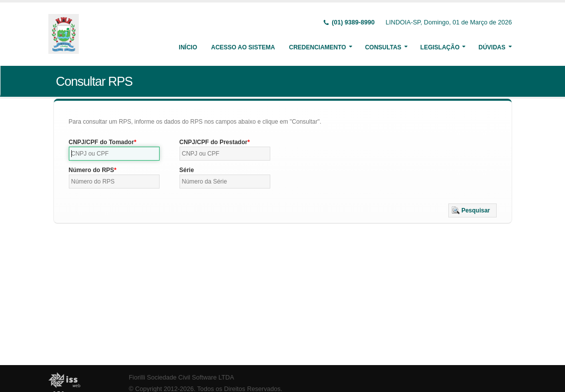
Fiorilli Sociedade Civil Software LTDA (181, 378)
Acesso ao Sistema (243, 47)
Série (187, 170)
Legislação (440, 47)
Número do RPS (92, 170)
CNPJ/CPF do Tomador (101, 142)
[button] (472, 210)
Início (188, 47)
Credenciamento (317, 47)
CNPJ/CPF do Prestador (214, 142)
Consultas (383, 47)
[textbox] (114, 154)
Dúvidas (492, 47)
